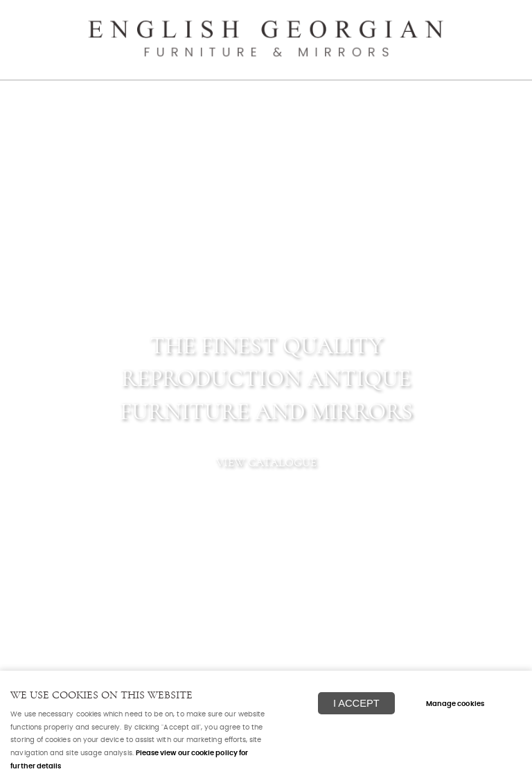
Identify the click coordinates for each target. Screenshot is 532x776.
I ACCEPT (356, 703)
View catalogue (266, 462)
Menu (504, 17)
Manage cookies (455, 704)
